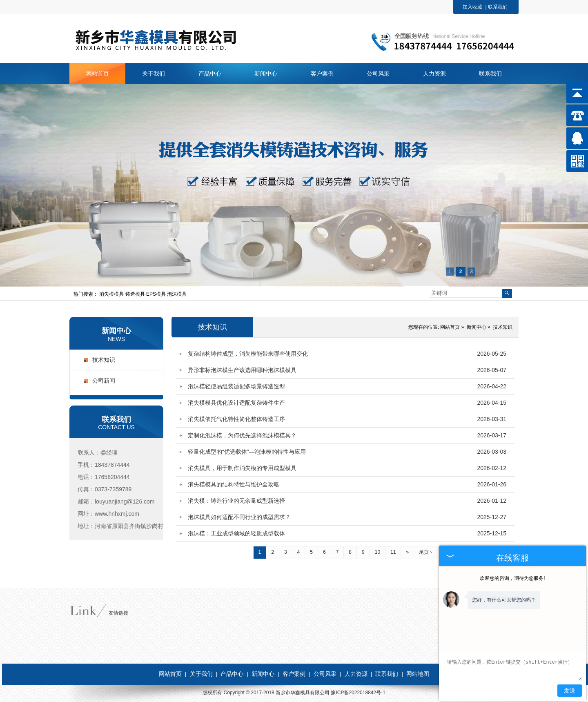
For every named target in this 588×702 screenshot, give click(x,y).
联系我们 (498, 7)
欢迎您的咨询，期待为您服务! (512, 578)
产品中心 (232, 674)
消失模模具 (112, 294)
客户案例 (294, 674)
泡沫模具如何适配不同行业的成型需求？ (239, 517)
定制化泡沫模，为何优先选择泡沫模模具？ (242, 435)
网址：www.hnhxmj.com (108, 514)
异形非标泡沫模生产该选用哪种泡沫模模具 (242, 370)
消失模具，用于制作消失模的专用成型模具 (242, 468)
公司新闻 (104, 381)
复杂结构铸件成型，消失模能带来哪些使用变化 (248, 354)
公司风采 (325, 674)
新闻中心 (116, 331)
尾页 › (425, 552)
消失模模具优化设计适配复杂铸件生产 (236, 403)
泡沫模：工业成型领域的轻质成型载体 (236, 533)
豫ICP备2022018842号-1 (358, 693)
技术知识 (104, 360)
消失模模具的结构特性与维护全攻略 (234, 484)
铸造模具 (136, 294)
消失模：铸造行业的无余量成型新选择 (236, 501)
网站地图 (418, 674)
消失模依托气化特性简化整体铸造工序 (236, 419)
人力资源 (356, 674)
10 (378, 552)
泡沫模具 (177, 294)
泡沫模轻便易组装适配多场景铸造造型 (236, 386)
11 (393, 552)
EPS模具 (157, 294)
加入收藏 (472, 7)
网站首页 (450, 327)
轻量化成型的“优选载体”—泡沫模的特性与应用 (247, 452)
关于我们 (201, 674)
